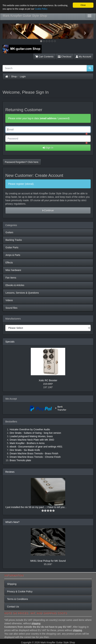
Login (23, 76)
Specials (10, 342)
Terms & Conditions (17, 599)
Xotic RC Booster (48, 380)
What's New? (12, 522)
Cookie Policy (41, 9)
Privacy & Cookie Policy (20, 592)
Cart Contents (44, 57)
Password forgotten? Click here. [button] (22, 162)
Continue (48, 210)
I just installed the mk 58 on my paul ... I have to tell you (35, 507)
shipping (36, 623)
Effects (9, 263)
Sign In (48, 148)
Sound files (11, 308)
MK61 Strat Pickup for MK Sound (48, 561)
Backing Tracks (14, 240)
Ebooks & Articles (15, 285)
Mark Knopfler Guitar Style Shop (25, 16)
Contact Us (13, 607)
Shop (14, 76)
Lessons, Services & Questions (22, 293)
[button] (9, 31)
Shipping (12, 584)
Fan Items (11, 278)
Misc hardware (13, 270)
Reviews (10, 472)
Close (83, 5)
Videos (9, 300)
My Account (83, 57)
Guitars (9, 232)
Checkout (65, 57)
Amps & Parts (13, 255)
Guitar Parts (12, 247)
